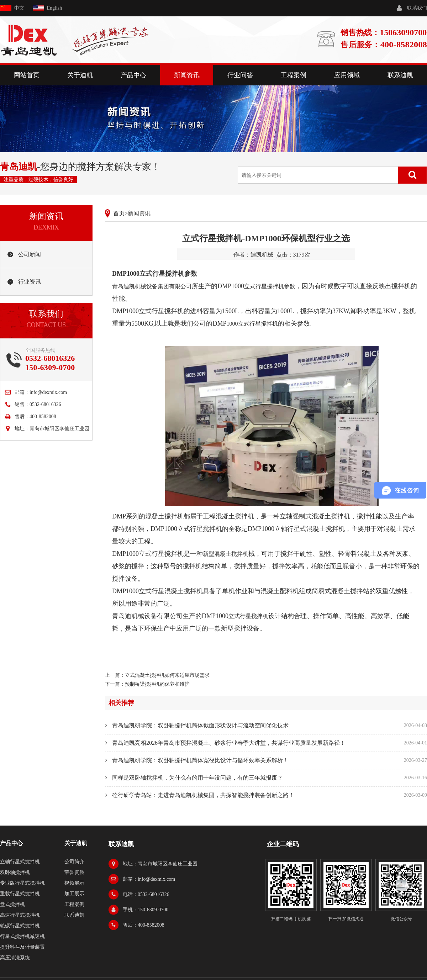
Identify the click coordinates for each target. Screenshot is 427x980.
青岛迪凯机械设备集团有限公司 (152, 286)
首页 (119, 213)
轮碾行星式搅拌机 (20, 926)
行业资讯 (30, 282)
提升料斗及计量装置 (22, 947)
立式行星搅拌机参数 (270, 286)
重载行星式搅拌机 (20, 894)
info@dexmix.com (48, 392)
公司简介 (74, 862)
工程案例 (294, 75)
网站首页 (27, 75)
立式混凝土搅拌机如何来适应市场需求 (167, 675)
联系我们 (417, 8)
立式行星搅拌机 (248, 616)
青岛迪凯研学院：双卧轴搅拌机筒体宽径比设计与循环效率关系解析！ (200, 760)
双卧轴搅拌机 (15, 872)
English (55, 8)
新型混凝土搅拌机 (226, 554)
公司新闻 (30, 254)
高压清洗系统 (15, 958)
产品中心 (133, 75)
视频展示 (74, 883)
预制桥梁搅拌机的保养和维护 (157, 684)
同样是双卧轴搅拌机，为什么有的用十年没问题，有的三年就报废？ (197, 778)
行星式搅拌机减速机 (22, 936)
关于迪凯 (80, 75)
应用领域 (347, 75)
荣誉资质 (74, 872)
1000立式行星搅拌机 (252, 324)
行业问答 (240, 75)
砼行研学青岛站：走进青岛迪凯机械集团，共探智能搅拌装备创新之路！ (203, 795)
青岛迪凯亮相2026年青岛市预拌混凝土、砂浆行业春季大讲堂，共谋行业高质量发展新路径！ (229, 743)
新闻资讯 (187, 75)
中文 (19, 8)
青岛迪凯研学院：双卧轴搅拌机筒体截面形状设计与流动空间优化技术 (200, 725)
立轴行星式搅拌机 (20, 862)
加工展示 (74, 894)
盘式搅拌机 (12, 904)
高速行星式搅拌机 (20, 915)
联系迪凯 (400, 75)
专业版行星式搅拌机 (22, 883)
